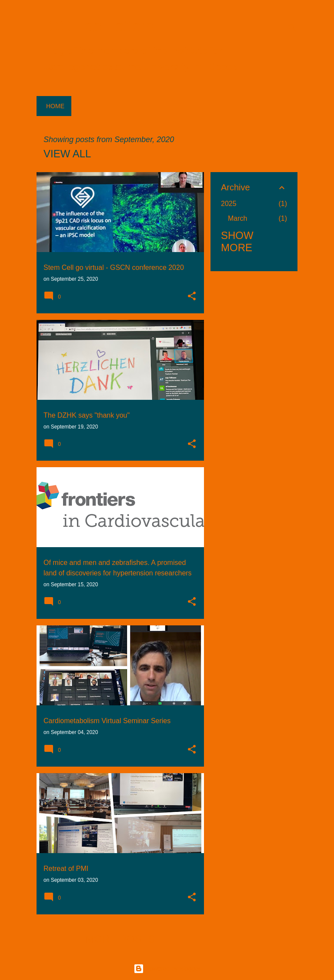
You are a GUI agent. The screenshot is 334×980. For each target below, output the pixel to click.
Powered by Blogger (167, 969)
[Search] (292, 28)
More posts (120, 939)
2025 (229, 204)
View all (67, 154)
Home (55, 106)
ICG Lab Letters (99, 26)
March (237, 218)
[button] (192, 297)
